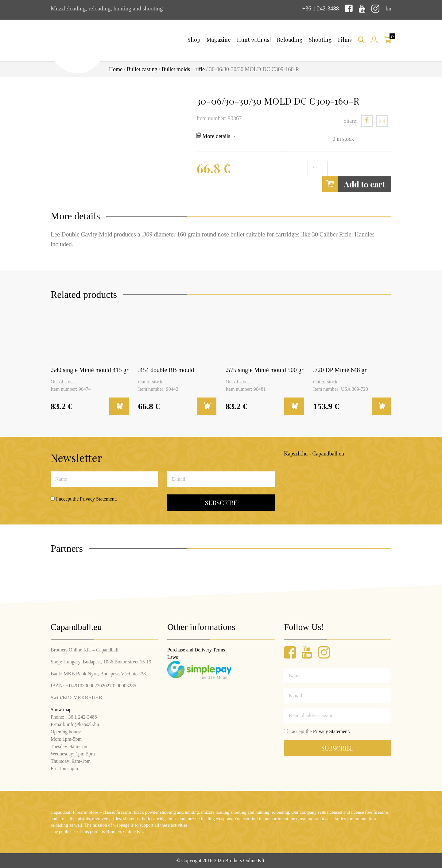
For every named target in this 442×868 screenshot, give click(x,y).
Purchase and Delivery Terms (196, 650)
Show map (61, 710)
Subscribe (221, 502)
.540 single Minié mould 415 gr (89, 370)
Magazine (219, 40)
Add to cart (354, 184)
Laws (173, 657)
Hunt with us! (254, 40)
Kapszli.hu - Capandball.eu (314, 454)
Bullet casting (142, 69)
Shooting (320, 40)
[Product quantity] (318, 168)
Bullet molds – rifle (183, 69)
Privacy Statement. (98, 499)
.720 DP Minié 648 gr (340, 370)
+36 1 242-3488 (320, 8)
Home (116, 69)
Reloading (290, 40)
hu (388, 8)
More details (216, 136)
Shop (194, 40)
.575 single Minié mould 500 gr (264, 370)
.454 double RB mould (166, 370)
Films (345, 40)
